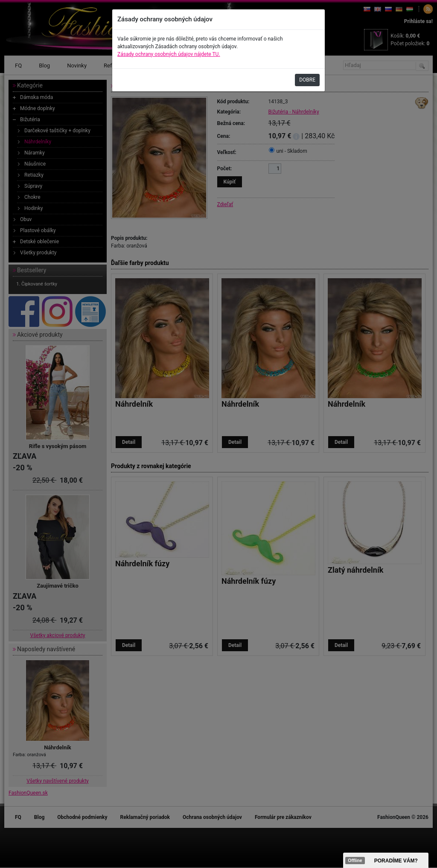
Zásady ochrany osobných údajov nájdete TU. (169, 54)
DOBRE (307, 80)
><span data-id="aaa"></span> (386, 860)
